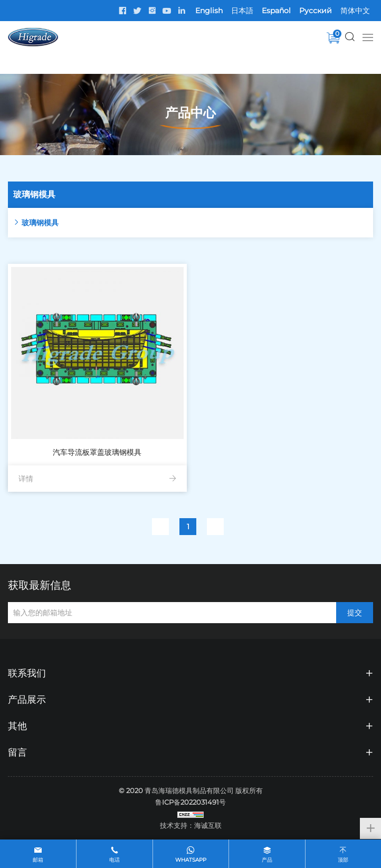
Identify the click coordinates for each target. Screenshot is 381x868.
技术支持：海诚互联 (191, 825)
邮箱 (38, 860)
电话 (115, 860)
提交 (355, 613)
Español (276, 11)
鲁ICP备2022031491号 (190, 802)
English (209, 11)
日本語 (242, 11)
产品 (267, 860)
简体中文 (355, 11)
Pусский (316, 11)
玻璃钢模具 (40, 223)
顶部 (343, 860)
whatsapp (191, 860)
